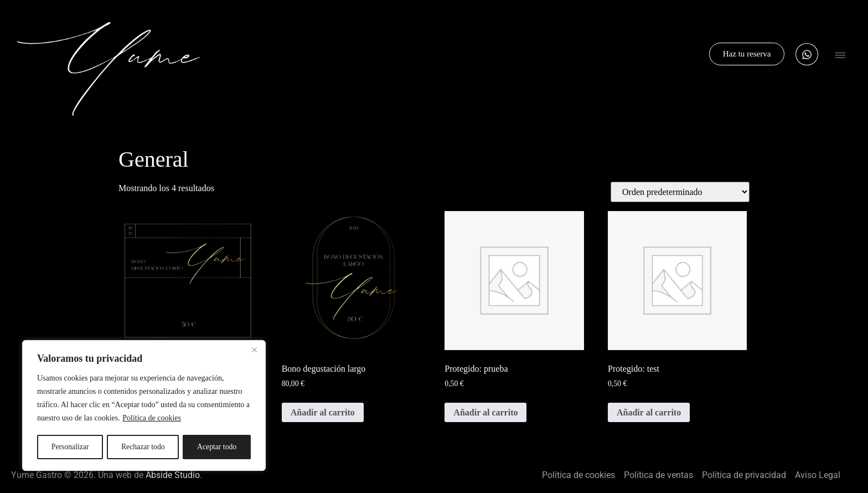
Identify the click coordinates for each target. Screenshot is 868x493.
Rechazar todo (143, 447)
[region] (144, 406)
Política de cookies (152, 419)
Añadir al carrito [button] (323, 412)
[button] (840, 57)
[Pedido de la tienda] (680, 192)
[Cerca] (254, 351)
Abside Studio (173, 475)
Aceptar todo (217, 447)
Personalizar (70, 447)
